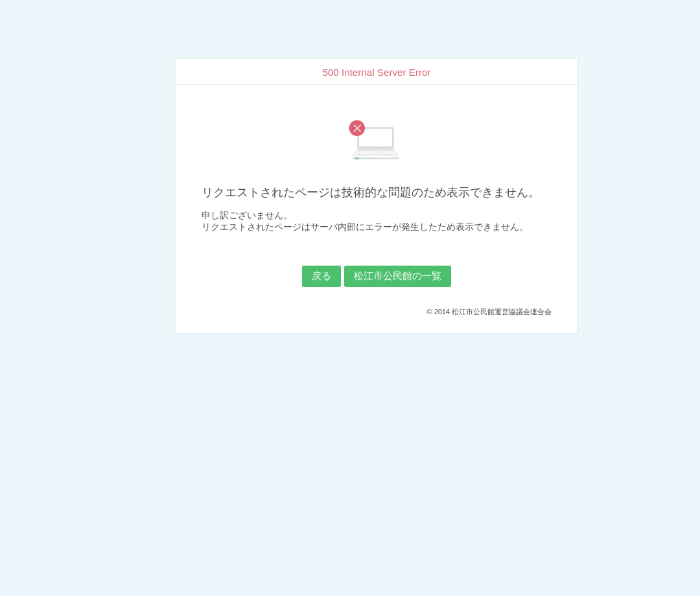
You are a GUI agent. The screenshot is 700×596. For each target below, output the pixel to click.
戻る (321, 276)
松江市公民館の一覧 (398, 276)
